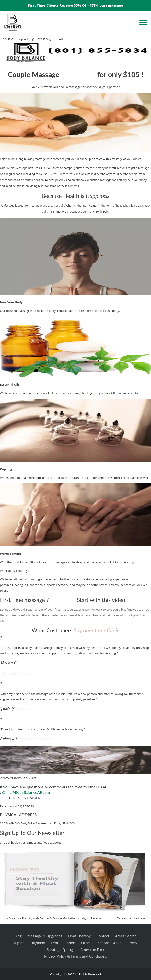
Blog (18, 936)
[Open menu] (143, 22)
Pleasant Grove (109, 943)
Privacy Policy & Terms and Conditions (75, 956)
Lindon (70, 943)
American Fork (92, 950)
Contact (103, 936)
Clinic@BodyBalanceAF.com (26, 792)
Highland (38, 943)
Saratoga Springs (61, 950)
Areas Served (126, 936)
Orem (86, 943)
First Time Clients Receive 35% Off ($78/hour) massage (75, 5)
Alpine (19, 943)
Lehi (55, 943)
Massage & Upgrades (45, 936)
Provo (132, 943)
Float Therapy (79, 936)
